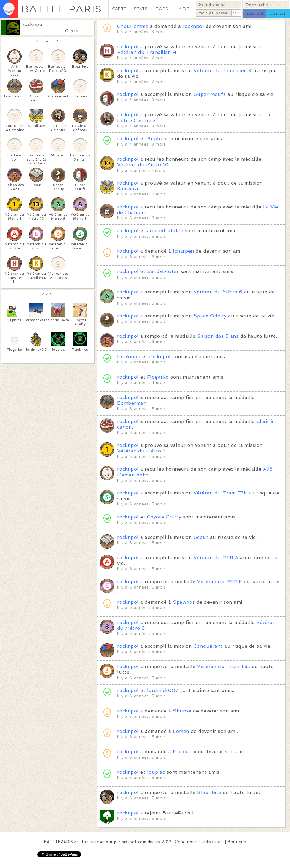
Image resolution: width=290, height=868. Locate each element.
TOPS (162, 9)
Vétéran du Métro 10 (143, 165)
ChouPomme (133, 26)
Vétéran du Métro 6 (218, 292)
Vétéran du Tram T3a (224, 666)
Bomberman (132, 403)
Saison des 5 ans (218, 336)
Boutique (237, 842)
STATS (141, 9)
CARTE (119, 9)
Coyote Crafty (164, 517)
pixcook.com (134, 842)
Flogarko (158, 377)
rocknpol (33, 24)
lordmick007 (163, 690)
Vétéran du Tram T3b (220, 493)
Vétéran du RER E (220, 582)
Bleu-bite (209, 792)
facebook (254, 13)
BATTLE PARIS (62, 9)
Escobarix (185, 752)
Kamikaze (129, 189)
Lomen (181, 731)
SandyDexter (163, 271)
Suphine (158, 139)
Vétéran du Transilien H (147, 52)
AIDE (184, 9)
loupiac (156, 772)
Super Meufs (210, 94)
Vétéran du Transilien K (223, 71)
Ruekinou (129, 357)
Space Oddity (210, 316)
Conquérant (208, 646)
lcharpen (183, 251)
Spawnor (185, 602)
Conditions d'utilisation (198, 842)
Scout (201, 537)
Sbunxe (183, 711)
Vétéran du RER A (216, 558)
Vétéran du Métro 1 (141, 451)
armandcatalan (166, 231)
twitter (278, 13)
